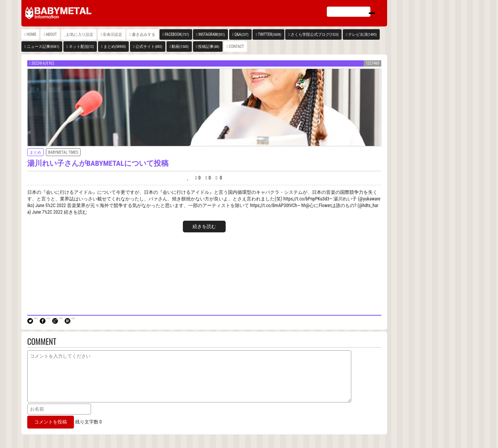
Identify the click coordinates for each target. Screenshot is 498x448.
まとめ (115, 47)
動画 (180, 47)
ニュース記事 (43, 47)
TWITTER (270, 34)
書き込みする (144, 34)
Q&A (241, 34)
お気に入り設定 (80, 34)
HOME (32, 34)
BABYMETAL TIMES (63, 152)
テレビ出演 (362, 34)
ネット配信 (82, 47)
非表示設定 (112, 34)
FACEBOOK (177, 34)
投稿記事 (209, 47)
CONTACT (236, 47)
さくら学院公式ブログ (315, 34)
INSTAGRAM (212, 34)
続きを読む (204, 227)
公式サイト (149, 47)
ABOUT (51, 34)
